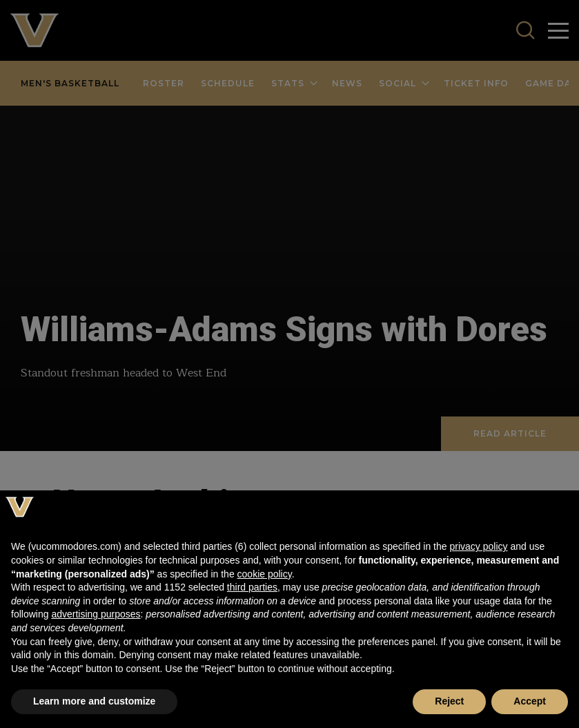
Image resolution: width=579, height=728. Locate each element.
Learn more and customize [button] (94, 701)
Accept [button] (530, 701)
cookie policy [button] (265, 574)
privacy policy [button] (478, 546)
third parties (252, 587)
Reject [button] (449, 701)
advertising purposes (96, 614)
